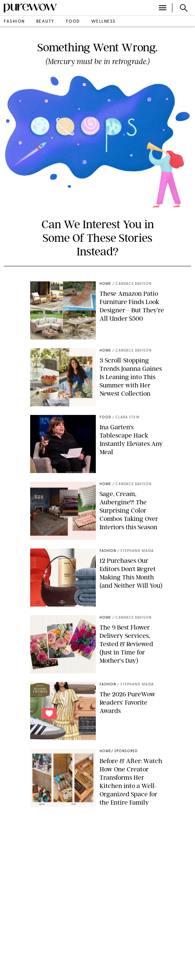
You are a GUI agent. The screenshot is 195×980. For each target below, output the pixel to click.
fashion (14, 22)
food (73, 22)
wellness (104, 22)
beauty (45, 22)
